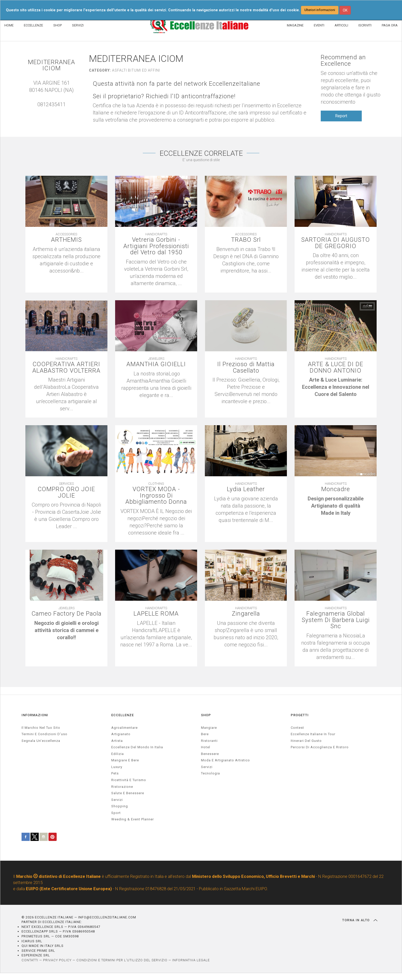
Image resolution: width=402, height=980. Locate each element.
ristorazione (122, 787)
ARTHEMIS (66, 240)
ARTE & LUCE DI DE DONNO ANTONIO (336, 368)
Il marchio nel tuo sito (41, 728)
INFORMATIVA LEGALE (191, 960)
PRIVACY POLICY (57, 960)
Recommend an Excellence (343, 61)
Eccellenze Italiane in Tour (313, 734)
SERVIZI (78, 25)
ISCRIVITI (365, 25)
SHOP (58, 25)
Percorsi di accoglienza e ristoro (320, 747)
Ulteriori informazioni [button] (320, 10)
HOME (9, 25)
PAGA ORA (390, 25)
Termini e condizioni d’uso (44, 734)
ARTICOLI (341, 25)
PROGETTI (300, 715)
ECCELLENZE (33, 25)
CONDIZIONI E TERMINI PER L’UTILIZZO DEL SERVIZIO (122, 960)
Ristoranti (209, 741)
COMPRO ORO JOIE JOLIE (67, 493)
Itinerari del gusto (306, 741)
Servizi (207, 767)
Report (341, 116)
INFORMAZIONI (35, 715)
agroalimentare (124, 728)
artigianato (121, 734)
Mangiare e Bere (125, 760)
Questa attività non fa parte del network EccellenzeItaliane (177, 84)
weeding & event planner (133, 819)
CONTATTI (30, 960)
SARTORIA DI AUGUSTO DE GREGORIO (336, 243)
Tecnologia (210, 774)
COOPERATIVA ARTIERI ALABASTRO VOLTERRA (66, 368)
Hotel (206, 747)
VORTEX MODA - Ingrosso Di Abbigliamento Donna (156, 496)
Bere (205, 734)
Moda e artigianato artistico (225, 760)
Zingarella (246, 614)
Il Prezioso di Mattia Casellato (246, 368)
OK (345, 10)
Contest (297, 728)
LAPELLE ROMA (156, 614)
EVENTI (319, 25)
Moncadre (336, 489)
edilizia (118, 754)
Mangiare (209, 728)
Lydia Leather (246, 489)
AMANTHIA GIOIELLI (156, 365)
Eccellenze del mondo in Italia (137, 747)
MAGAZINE (295, 25)
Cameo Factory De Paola (67, 614)
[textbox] (336, 387)
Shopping (120, 806)
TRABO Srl (246, 240)
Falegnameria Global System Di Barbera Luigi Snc (336, 620)
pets (115, 774)
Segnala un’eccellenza (41, 741)
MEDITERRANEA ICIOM (51, 65)
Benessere (210, 754)
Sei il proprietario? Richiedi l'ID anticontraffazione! (165, 96)
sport (116, 813)
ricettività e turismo (129, 780)
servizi (117, 800)
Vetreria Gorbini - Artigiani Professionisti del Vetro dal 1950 (156, 247)
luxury (117, 767)
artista (117, 741)
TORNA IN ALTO (360, 920)
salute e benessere (128, 793)
